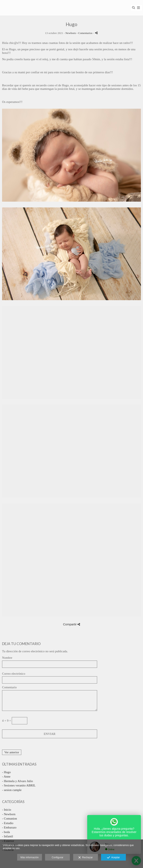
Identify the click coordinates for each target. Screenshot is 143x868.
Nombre (7, 658)
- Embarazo (9, 827)
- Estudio (8, 823)
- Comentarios (85, 33)
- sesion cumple (12, 790)
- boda (6, 832)
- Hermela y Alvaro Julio (17, 781)
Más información (30, 857)
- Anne (6, 777)
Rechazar (86, 858)
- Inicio (7, 810)
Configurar (57, 857)
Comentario (9, 687)
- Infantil (8, 836)
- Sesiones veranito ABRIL (19, 785)
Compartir (71, 624)
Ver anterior (12, 752)
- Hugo (6, 772)
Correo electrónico (14, 674)
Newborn (71, 33)
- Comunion (10, 819)
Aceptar (113, 858)
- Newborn (9, 814)
